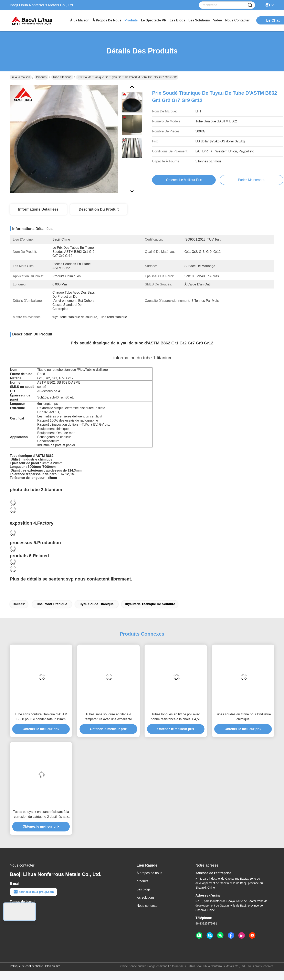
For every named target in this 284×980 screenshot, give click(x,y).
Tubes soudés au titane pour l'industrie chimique (243, 717)
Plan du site (53, 966)
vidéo (217, 20)
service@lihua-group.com (33, 892)
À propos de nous (107, 20)
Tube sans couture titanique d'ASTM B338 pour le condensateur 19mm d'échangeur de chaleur (41, 717)
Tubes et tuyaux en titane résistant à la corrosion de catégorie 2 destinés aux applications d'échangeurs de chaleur (41, 815)
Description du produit (99, 209)
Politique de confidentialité (26, 966)
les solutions (199, 20)
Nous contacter (148, 906)
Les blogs (144, 889)
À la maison (80, 20)
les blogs (177, 20)
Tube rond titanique (51, 604)
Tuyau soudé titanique (96, 604)
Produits (41, 77)
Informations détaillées (38, 209)
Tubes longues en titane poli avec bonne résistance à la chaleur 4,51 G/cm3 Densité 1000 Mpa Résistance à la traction (176, 717)
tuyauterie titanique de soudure (150, 604)
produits (131, 20)
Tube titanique (62, 77)
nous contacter (237, 20)
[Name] (250, 5)
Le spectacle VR (154, 20)
